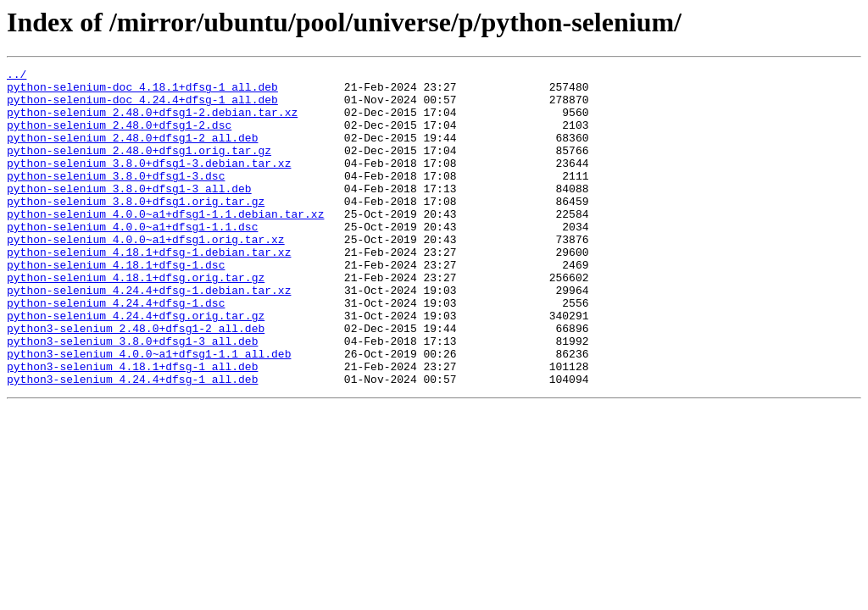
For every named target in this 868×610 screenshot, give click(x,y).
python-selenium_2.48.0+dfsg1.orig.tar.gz (139, 168)
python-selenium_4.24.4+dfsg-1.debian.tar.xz (149, 335)
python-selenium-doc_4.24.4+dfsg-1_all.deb (142, 107)
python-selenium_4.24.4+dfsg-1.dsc (116, 351)
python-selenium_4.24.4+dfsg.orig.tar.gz (136, 366)
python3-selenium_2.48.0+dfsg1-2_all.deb (136, 381)
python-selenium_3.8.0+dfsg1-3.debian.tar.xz (149, 183)
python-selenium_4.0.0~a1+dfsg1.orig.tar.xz (146, 274)
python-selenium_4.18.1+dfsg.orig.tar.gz (136, 320)
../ (17, 76)
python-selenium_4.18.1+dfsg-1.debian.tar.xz (149, 290)
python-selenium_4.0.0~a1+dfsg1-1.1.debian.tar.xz (165, 244)
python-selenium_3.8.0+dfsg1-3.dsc (116, 198)
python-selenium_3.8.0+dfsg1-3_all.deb (129, 213)
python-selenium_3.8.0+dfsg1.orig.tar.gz (136, 229)
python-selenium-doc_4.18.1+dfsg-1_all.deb (142, 91)
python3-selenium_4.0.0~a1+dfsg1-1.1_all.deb (149, 412)
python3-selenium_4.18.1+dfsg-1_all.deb (132, 427)
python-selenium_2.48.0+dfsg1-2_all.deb (132, 152)
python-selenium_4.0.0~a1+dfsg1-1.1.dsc (132, 259)
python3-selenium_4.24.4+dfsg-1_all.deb (132, 442)
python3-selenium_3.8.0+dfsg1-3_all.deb (132, 396)
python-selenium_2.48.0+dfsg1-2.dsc (119, 137)
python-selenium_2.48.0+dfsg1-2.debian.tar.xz (152, 122)
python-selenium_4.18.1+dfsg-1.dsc (116, 305)
